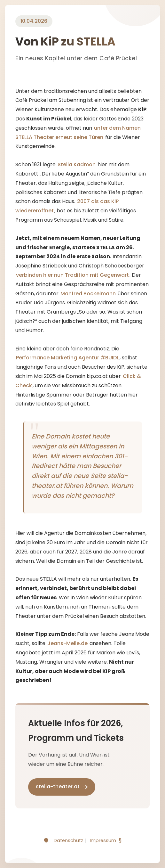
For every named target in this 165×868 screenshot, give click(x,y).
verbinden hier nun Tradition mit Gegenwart (72, 275)
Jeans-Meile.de (67, 643)
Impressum (103, 840)
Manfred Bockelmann (88, 294)
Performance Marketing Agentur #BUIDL (67, 358)
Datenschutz (68, 840)
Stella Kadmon (77, 164)
